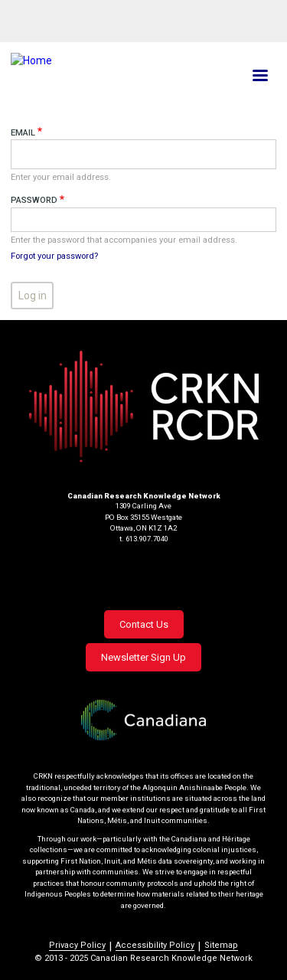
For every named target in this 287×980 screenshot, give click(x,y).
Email (23, 133)
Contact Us (144, 624)
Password (34, 200)
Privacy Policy (77, 945)
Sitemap (221, 945)
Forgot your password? (54, 256)
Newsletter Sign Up (143, 657)
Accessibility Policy (155, 945)
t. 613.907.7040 (144, 539)
